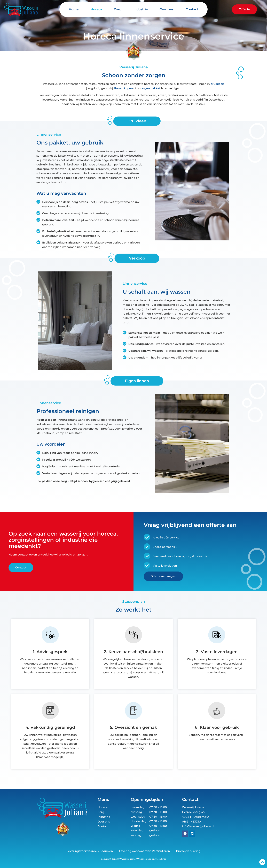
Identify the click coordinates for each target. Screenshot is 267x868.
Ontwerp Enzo (159, 859)
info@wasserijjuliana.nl (198, 826)
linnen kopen (124, 88)
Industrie (141, 9)
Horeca (96, 9)
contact (23, 555)
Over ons (167, 9)
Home (74, 9)
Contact (192, 9)
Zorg (118, 9)
